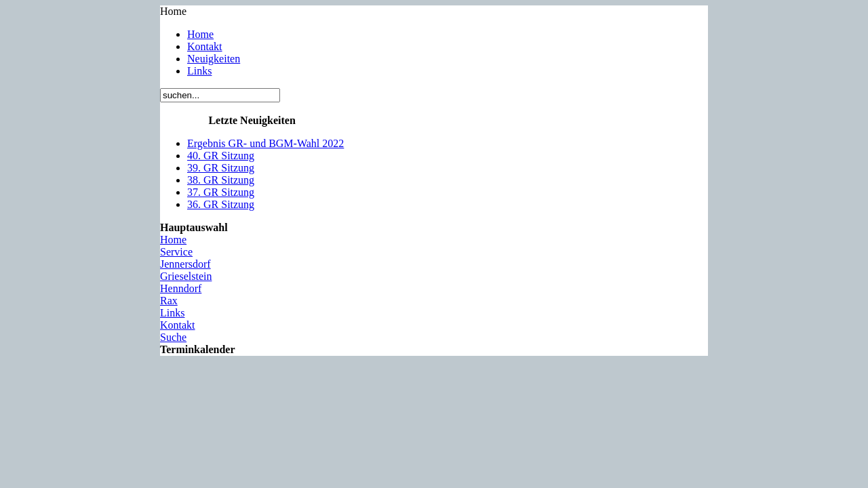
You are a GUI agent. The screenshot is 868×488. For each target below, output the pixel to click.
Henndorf (181, 288)
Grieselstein (186, 276)
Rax (169, 301)
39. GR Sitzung (221, 168)
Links (199, 71)
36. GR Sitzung (221, 204)
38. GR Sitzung (221, 180)
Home (200, 34)
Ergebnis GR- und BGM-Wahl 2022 (265, 143)
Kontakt (205, 46)
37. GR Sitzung (221, 192)
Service (176, 252)
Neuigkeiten (214, 59)
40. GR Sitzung (221, 156)
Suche (173, 337)
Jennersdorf (185, 264)
